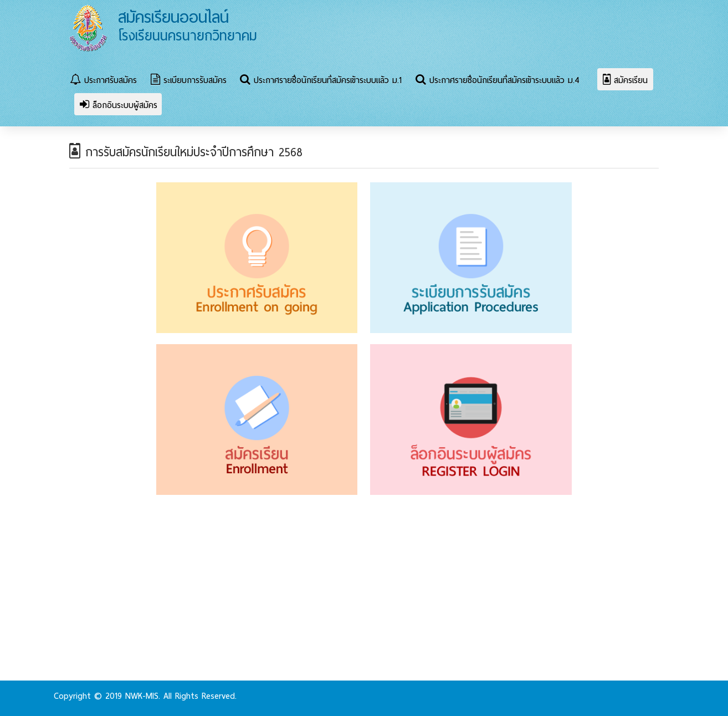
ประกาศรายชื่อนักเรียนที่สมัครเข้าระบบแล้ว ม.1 (321, 80)
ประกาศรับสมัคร (103, 80)
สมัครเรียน (625, 80)
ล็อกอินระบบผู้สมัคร (119, 105)
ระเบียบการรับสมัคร (189, 80)
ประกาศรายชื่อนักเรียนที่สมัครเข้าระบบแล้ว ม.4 (498, 80)
